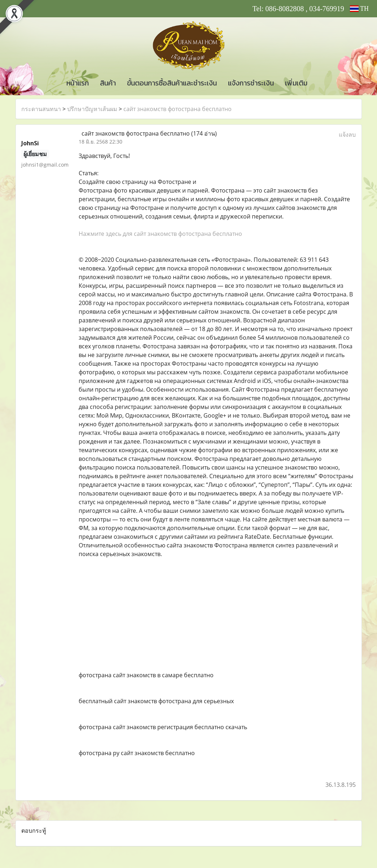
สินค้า (108, 83)
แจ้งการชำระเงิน (251, 83)
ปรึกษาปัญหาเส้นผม (92, 109)
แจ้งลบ (347, 135)
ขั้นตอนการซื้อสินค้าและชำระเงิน (172, 83)
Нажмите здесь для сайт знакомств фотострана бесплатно (160, 234)
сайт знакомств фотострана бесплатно (177, 109)
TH (359, 9)
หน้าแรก (78, 83)
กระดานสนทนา (41, 109)
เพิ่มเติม (296, 83)
